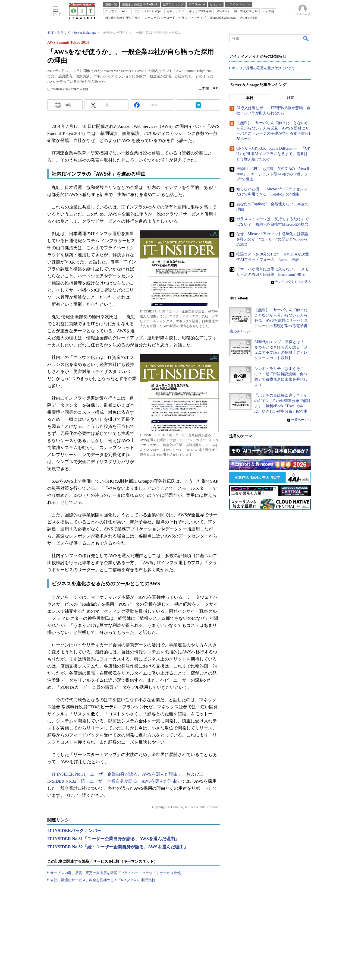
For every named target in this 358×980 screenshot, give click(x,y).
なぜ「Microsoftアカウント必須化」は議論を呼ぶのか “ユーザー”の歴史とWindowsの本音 (272, 239)
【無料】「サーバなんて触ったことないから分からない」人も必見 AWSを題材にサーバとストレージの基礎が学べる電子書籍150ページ (269, 320)
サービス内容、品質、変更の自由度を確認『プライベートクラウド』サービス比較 (116, 873)
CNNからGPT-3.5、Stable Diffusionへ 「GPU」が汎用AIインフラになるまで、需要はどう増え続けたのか (273, 154)
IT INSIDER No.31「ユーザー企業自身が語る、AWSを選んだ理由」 (117, 774)
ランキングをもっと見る (293, 282)
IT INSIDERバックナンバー (74, 831)
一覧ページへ (301, 420)
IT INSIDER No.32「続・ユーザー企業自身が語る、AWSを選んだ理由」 (118, 847)
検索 (306, 38)
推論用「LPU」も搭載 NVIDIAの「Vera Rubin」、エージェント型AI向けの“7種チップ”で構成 (273, 174)
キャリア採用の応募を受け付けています (264, 68)
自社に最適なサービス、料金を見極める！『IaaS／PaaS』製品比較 (103, 880)
